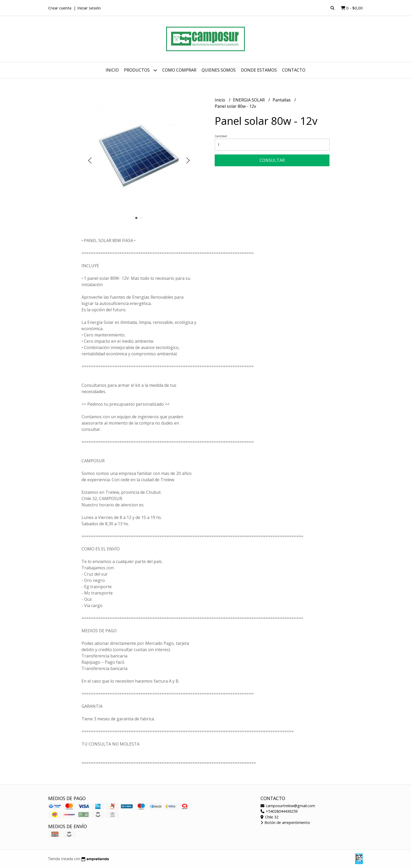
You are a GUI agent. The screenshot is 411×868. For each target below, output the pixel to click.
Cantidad (221, 136)
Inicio (112, 70)
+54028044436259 (279, 811)
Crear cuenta (60, 8)
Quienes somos (219, 70)
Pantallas (282, 100)
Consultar (272, 160)
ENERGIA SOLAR (249, 100)
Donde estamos (259, 70)
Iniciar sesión (89, 8)
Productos (140, 70)
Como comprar (179, 70)
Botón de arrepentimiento (285, 823)
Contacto (294, 70)
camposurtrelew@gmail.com (288, 806)
